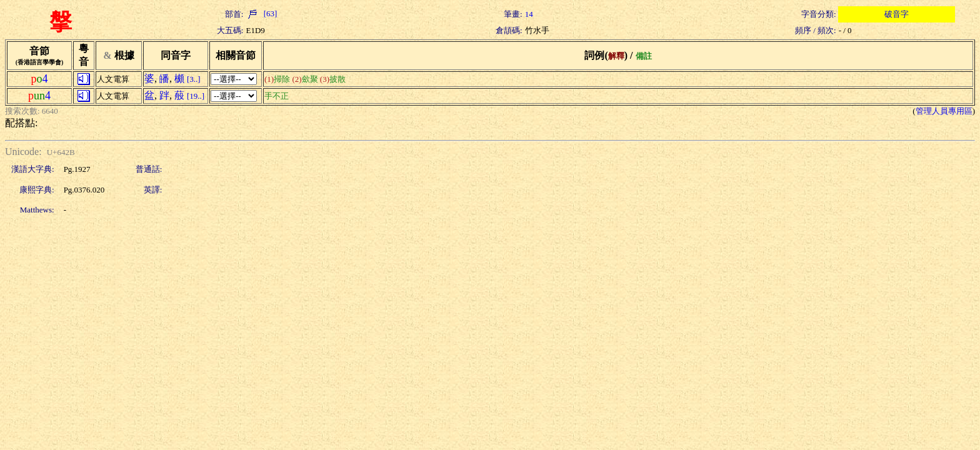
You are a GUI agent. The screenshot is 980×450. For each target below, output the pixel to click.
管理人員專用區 (944, 111)
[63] (261, 13)
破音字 (897, 14)
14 (529, 14)
